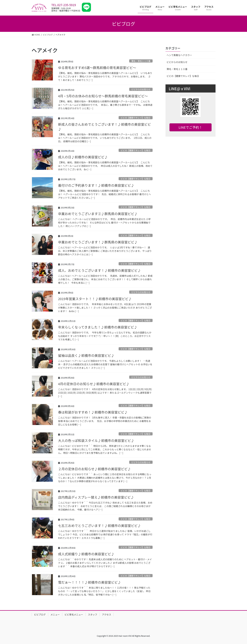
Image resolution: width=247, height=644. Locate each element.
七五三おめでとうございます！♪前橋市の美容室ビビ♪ (100, 526)
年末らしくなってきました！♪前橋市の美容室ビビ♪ (98, 327)
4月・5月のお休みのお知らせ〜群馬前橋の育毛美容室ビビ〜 (103, 96)
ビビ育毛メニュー (74, 614)
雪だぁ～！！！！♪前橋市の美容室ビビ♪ (90, 582)
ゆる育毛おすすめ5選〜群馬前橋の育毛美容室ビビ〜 (97, 68)
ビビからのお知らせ (141, 89)
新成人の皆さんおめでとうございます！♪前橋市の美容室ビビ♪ (105, 127)
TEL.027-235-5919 (64, 5)
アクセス (107, 614)
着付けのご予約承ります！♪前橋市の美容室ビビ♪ (96, 185)
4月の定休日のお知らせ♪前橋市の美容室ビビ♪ (94, 384)
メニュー (55, 614)
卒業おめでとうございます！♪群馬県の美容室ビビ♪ (98, 242)
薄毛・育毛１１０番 (141, 61)
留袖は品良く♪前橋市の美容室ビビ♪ (86, 355)
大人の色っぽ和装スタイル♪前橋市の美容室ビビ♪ (96, 440)
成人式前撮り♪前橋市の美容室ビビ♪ (86, 554)
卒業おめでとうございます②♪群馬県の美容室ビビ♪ (98, 214)
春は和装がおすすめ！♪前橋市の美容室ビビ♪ (93, 412)
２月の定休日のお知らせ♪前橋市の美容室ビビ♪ (95, 469)
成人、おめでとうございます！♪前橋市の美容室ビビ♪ (100, 270)
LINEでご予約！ (190, 127)
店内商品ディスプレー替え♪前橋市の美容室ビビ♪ (96, 497)
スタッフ (93, 614)
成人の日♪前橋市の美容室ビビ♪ (83, 157)
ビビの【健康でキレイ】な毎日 (136, 118)
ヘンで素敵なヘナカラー (179, 55)
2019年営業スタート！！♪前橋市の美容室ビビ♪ (95, 299)
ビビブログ (40, 614)
